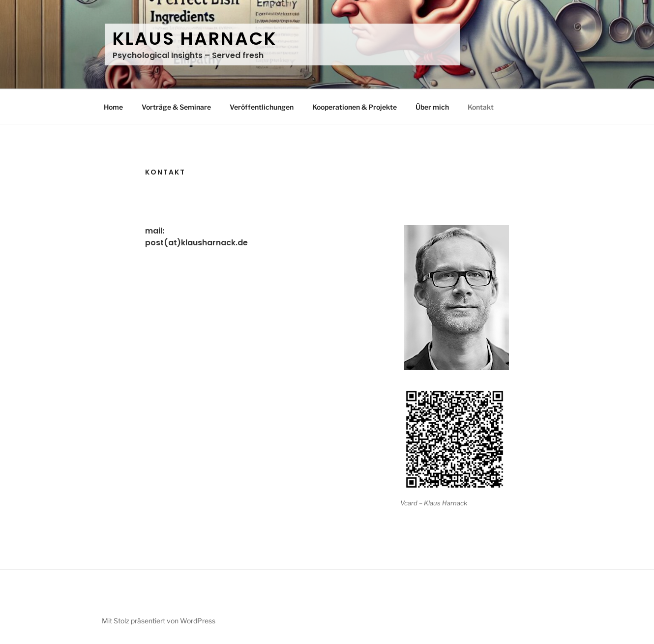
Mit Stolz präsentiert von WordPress (159, 621)
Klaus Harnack (194, 39)
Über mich (432, 107)
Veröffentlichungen (262, 107)
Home (113, 107)
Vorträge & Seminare (176, 107)
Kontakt (481, 107)
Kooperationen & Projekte (355, 107)
